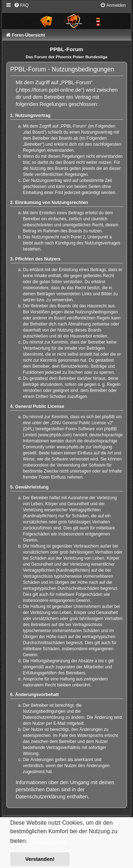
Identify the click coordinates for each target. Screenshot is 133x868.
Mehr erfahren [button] (48, 841)
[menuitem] (21, 5)
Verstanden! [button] (40, 859)
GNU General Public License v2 (82, 423)
